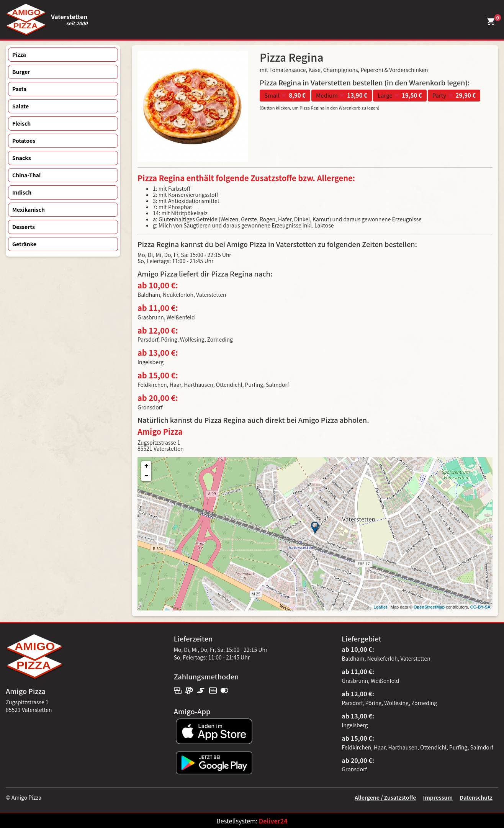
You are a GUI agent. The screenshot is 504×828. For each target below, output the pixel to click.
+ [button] (146, 466)
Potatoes (24, 141)
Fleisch (21, 123)
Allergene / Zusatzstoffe (385, 797)
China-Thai (26, 175)
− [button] (146, 476)
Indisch (22, 192)
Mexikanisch (29, 209)
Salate (20, 106)
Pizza (19, 54)
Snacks (22, 158)
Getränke (24, 244)
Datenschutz (476, 797)
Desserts (24, 227)
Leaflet (380, 607)
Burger (21, 72)
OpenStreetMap (429, 607)
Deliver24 (273, 821)
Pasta (19, 89)
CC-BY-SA (480, 607)
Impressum (438, 797)
